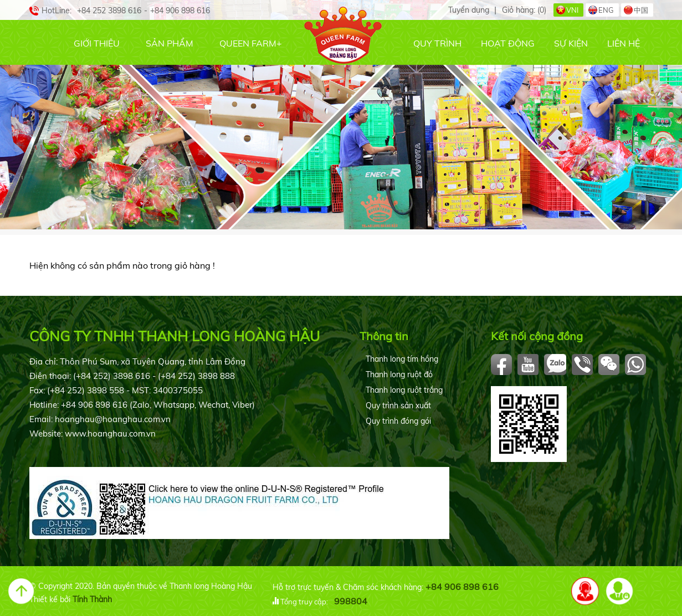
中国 (641, 10)
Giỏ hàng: (524, 10)
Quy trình (437, 43)
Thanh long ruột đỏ (399, 374)
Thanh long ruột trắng (404, 390)
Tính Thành (92, 599)
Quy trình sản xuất (398, 405)
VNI (572, 10)
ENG (606, 10)
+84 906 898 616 (462, 587)
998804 (351, 601)
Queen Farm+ (251, 43)
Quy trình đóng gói (398, 421)
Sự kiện (571, 43)
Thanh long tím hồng (402, 359)
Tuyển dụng (469, 10)
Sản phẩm (170, 43)
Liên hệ (624, 43)
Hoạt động (508, 43)
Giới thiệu (97, 43)
